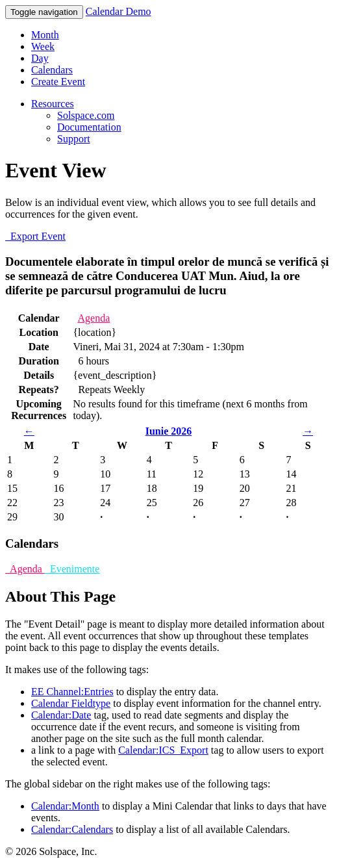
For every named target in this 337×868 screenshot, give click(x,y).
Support (74, 139)
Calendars (52, 70)
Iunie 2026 (169, 431)
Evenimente (72, 569)
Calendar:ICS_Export (163, 750)
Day (40, 58)
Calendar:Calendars (72, 829)
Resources (53, 104)
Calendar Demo (119, 11)
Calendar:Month (65, 806)
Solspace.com (86, 115)
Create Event (58, 82)
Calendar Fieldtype (71, 703)
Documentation (89, 127)
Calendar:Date (61, 715)
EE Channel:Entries (72, 692)
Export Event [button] (35, 236)
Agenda (94, 318)
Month (45, 35)
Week (43, 46)
